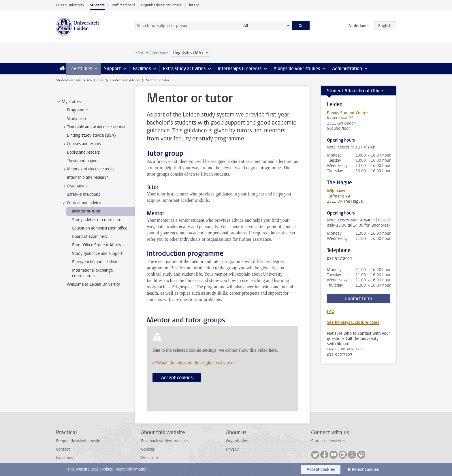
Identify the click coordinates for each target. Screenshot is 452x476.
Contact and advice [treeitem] (81, 203)
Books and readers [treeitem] (83, 152)
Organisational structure (161, 5)
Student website (68, 80)
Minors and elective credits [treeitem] (88, 169)
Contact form (358, 299)
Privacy (232, 449)
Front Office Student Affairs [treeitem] (96, 245)
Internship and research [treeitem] (88, 177)
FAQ (331, 312)
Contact (63, 449)
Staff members (123, 5)
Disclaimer (150, 458)
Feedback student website (164, 441)
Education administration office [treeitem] (100, 228)
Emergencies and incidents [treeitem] (96, 262)
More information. (132, 469)
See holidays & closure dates (353, 322)
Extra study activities (184, 68)
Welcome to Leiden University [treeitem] (93, 284)
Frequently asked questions (80, 441)
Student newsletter (328, 441)
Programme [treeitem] (77, 110)
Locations (64, 458)
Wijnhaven (337, 191)
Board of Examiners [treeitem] (90, 237)
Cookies (148, 449)
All (246, 26)
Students (97, 5)
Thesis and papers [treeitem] (83, 161)
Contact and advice (124, 80)
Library (193, 5)
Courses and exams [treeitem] (81, 144)
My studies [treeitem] (69, 102)
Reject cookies (365, 470)
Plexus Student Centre (347, 113)
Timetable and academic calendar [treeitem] (94, 127)
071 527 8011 (340, 259)
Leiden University (70, 5)
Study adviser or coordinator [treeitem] (97, 220)
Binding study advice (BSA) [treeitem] (91, 135)
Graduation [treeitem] (74, 186)
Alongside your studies (297, 68)
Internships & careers (240, 68)
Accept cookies (177, 378)
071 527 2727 (340, 355)
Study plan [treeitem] (76, 119)
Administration (347, 68)
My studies (81, 68)
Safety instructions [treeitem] (83, 194)
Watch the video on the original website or (196, 363)
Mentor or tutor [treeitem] (86, 211)
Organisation (237, 441)
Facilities (142, 68)
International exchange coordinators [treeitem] (92, 273)
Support (112, 68)
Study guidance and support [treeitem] (97, 254)
